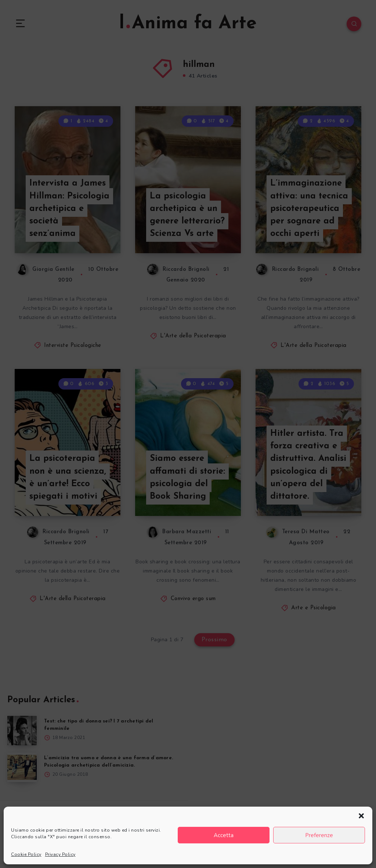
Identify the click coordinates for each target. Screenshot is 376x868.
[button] (361, 816)
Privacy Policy (60, 854)
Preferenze (319, 835)
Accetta (224, 835)
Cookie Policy (26, 854)
